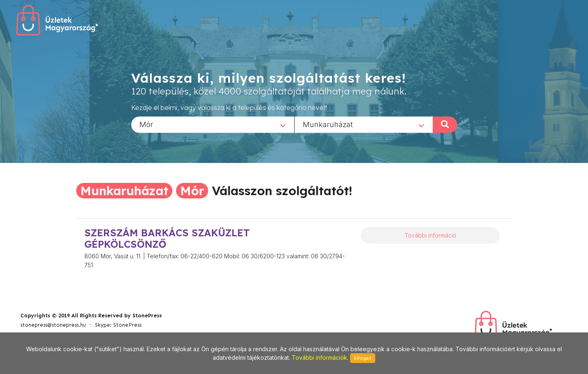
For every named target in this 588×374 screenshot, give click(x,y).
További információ (431, 235)
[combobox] (213, 124)
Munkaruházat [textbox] (328, 124)
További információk (319, 357)
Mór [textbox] (146, 124)
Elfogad (363, 358)
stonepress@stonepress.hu (53, 325)
